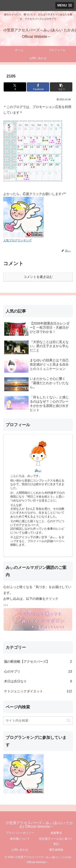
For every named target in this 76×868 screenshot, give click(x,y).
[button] (61, 87)
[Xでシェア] (15, 87)
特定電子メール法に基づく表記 (56, 841)
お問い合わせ (20, 850)
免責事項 (56, 833)
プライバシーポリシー (20, 833)
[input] (38, 721)
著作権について (20, 839)
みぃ (38, 470)
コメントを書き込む (38, 277)
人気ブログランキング (17, 240)
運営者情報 (56, 850)
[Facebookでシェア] (38, 87)
